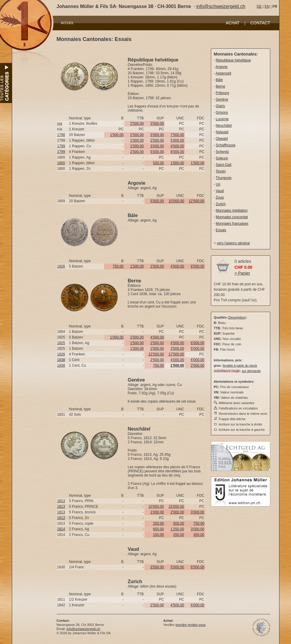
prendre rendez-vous (190, 625)
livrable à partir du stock (240, 365)
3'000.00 (157, 146)
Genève (222, 99)
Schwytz (222, 152)
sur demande (251, 371)
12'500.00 (196, 201)
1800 (61, 163)
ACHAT (233, 23)
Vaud (220, 191)
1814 (61, 529)
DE (259, 7)
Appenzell (224, 73)
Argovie (222, 67)
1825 (61, 343)
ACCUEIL (67, 23)
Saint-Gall (224, 165)
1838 (61, 360)
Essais (221, 230)
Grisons (222, 113)
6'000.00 (198, 343)
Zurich (221, 204)
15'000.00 (176, 507)
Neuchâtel (224, 126)
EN (267, 7)
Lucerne (222, 119)
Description (237, 317)
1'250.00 (177, 529)
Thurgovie (224, 178)
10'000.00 (176, 201)
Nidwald (222, 132)
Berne (220, 86)
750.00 (118, 266)
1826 (61, 266)
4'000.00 (177, 360)
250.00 (159, 523)
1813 (61, 501)
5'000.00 (157, 135)
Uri (218, 184)
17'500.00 (176, 354)
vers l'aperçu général (233, 243)
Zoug (220, 197)
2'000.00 (137, 337)
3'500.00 (157, 124)
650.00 (159, 529)
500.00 (159, 163)
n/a (60, 124)
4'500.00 (177, 146)
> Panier (242, 273)
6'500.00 (198, 266)
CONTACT (260, 23)
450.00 (199, 535)
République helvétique (233, 60)
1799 (61, 146)
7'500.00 (177, 135)
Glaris (220, 106)
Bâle (219, 80)
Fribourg (222, 93)
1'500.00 (117, 135)
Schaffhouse (226, 145)
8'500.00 (177, 152)
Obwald (222, 139)
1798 (61, 135)
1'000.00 (137, 140)
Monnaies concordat (232, 217)
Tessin (221, 171)
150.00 (159, 535)
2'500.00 (137, 124)
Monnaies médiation (232, 211)
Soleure (222, 158)
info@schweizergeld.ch (221, 6)
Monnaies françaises (232, 224)
